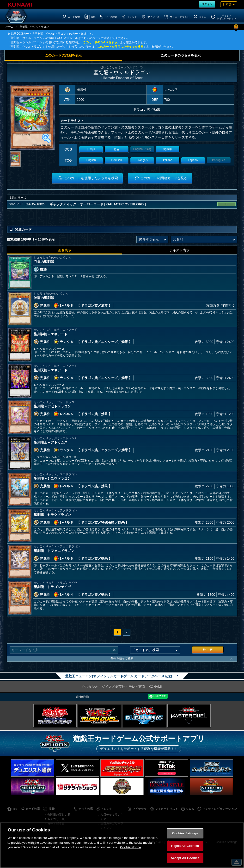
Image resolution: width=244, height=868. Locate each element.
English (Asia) (142, 149)
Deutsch (117, 160)
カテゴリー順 (56, 819)
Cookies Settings (185, 833)
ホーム (9, 27)
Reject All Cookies (185, 846)
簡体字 (168, 149)
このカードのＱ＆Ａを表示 (100, 42)
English (91, 160)
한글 (117, 149)
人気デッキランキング (112, 817)
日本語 (91, 149)
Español (193, 160)
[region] (122, 845)
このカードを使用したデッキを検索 (120, 47)
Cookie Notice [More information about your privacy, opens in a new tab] (131, 847)
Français (142, 160)
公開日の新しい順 (59, 815)
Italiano (168, 160)
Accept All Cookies (185, 858)
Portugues (219, 160)
